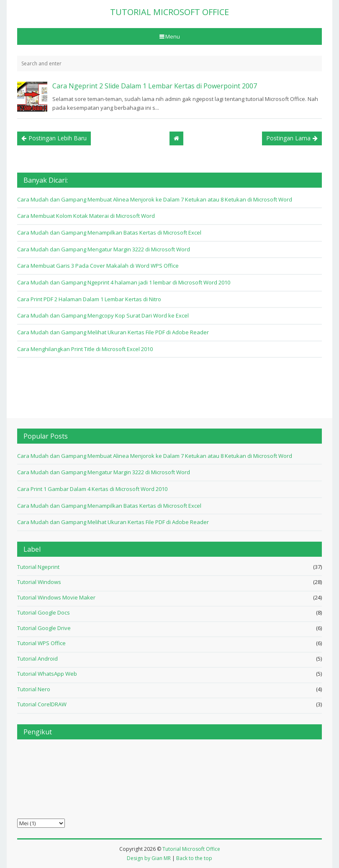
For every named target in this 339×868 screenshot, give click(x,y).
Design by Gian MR (149, 858)
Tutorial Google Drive (44, 628)
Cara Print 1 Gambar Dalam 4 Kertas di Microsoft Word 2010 (92, 489)
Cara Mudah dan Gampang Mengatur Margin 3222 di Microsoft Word (104, 249)
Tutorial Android (37, 659)
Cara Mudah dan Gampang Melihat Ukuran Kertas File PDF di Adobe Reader (113, 332)
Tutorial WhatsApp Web (47, 674)
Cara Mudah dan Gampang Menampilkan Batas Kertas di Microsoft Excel (109, 232)
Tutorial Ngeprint (38, 567)
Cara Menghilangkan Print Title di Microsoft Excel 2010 (85, 349)
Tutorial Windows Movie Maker (56, 597)
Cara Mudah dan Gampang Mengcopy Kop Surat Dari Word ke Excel (103, 315)
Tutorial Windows (39, 582)
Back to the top (194, 858)
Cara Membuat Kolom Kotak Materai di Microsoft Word (86, 216)
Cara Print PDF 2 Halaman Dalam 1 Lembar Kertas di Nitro (89, 299)
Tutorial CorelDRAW (42, 704)
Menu (172, 36)
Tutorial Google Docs (44, 612)
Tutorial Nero (34, 689)
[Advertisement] (169, 387)
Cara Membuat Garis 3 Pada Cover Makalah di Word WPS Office (98, 266)
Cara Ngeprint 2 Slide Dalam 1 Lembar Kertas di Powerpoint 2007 (155, 86)
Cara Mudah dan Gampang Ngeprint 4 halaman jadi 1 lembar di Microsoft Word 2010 (124, 282)
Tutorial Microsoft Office (191, 849)
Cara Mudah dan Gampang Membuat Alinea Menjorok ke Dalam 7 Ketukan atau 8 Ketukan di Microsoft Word (155, 199)
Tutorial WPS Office (41, 643)
